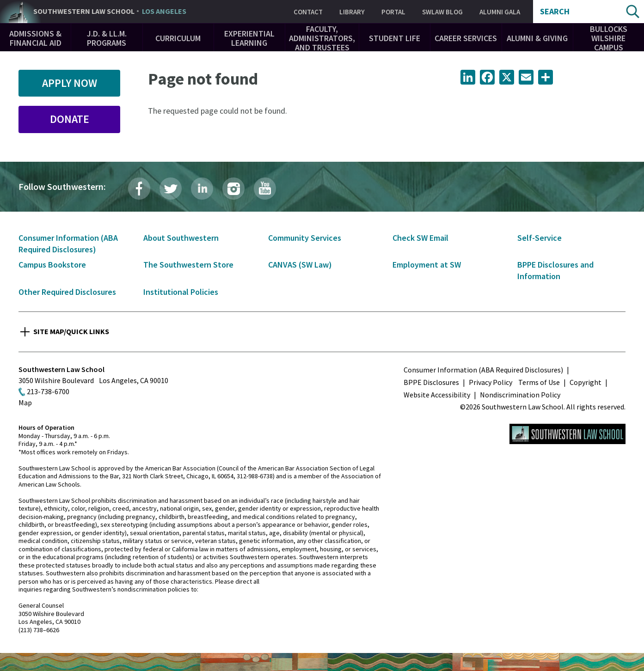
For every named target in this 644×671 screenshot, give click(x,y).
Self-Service (540, 238)
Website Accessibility (437, 395)
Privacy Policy (491, 382)
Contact (308, 12)
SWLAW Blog (442, 12)
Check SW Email (420, 238)
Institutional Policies (181, 292)
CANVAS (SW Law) (300, 265)
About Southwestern (181, 238)
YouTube (265, 189)
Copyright (586, 382)
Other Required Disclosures (67, 292)
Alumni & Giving (537, 38)
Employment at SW (427, 265)
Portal (393, 12)
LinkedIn (202, 189)
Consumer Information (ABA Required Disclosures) (483, 370)
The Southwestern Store (188, 265)
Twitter (171, 189)
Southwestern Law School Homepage (567, 434)
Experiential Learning (249, 38)
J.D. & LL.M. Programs (107, 38)
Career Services (466, 38)
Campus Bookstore (52, 265)
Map (25, 403)
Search (555, 12)
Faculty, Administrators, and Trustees (322, 38)
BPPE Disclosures (431, 382)
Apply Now (70, 83)
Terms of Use (539, 382)
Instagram (233, 189)
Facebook (139, 189)
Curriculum (178, 38)
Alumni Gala (500, 12)
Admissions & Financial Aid (35, 38)
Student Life (395, 38)
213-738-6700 (48, 391)
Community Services (305, 238)
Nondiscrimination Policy (520, 395)
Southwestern (110, 12)
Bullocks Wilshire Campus (609, 38)
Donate (70, 119)
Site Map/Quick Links (71, 331)
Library (352, 12)
